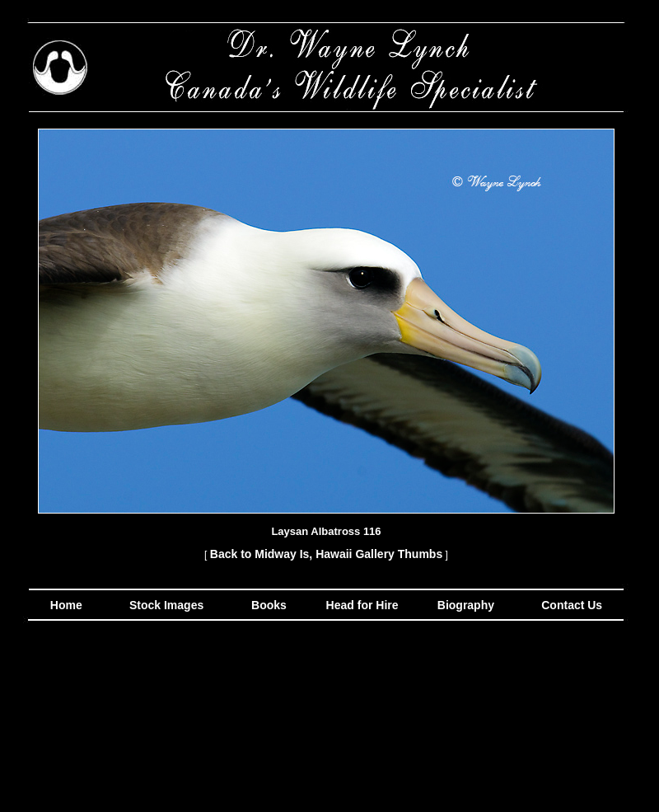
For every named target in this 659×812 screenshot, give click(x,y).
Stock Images (165, 605)
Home (66, 605)
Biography (464, 605)
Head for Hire (364, 605)
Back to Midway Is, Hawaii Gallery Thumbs (326, 554)
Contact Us (570, 605)
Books (271, 605)
